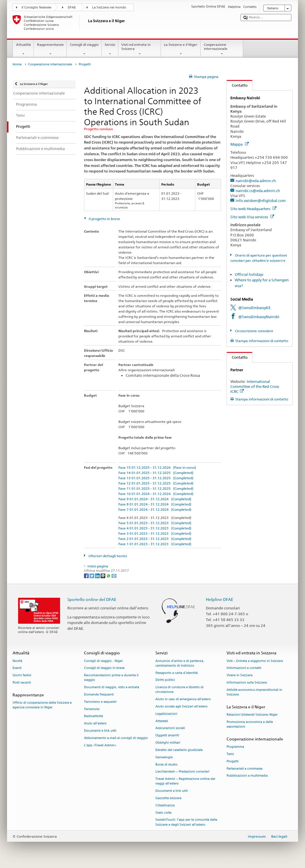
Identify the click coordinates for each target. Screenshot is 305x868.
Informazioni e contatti (244, 668)
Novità (17, 661)
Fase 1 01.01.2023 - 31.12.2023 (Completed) (155, 544)
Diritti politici (165, 680)
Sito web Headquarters (253, 209)
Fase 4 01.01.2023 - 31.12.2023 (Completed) (155, 528)
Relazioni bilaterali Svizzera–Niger (252, 715)
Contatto (237, 85)
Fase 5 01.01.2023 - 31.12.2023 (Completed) (155, 523)
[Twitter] (92, 575)
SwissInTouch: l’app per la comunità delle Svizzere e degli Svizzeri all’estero (186, 822)
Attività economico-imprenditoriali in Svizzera (254, 692)
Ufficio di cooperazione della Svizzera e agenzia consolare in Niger (42, 705)
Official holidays (249, 274)
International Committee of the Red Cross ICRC (255, 386)
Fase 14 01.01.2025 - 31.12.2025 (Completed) (156, 473)
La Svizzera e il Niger (181, 49)
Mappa (240, 144)
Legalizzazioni (166, 714)
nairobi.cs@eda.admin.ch (258, 191)
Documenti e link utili (100, 731)
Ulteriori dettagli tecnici (107, 556)
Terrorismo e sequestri (100, 702)
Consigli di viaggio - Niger (103, 661)
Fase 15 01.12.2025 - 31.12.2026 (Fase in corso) (157, 467)
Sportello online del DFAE (92, 599)
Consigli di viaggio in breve (104, 668)
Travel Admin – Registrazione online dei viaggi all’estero (185, 781)
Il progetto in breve (104, 219)
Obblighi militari (168, 743)
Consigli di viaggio (84, 49)
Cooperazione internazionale (222, 49)
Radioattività (93, 716)
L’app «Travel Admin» (100, 745)
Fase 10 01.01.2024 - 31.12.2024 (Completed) (156, 494)
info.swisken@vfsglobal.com (261, 201)
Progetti (233, 761)
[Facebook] (87, 575)
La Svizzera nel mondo (109, 7)
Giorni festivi (22, 676)
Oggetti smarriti (167, 736)
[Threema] (103, 575)
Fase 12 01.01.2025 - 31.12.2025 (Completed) (156, 483)
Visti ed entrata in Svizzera (140, 49)
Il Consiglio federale (36, 7)
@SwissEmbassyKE (254, 308)
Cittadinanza (165, 805)
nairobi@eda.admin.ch (256, 181)
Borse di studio (166, 765)
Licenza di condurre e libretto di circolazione (179, 690)
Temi (230, 754)
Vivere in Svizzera (240, 676)
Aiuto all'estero (95, 724)
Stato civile (163, 813)
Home (17, 64)
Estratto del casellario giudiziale (179, 750)
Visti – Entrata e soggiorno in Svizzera (255, 661)
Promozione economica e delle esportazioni (250, 724)
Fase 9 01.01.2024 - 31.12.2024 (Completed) (155, 499)
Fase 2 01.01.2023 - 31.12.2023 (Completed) (155, 539)
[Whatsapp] (109, 575)
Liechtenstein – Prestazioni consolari (182, 772)
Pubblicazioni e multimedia (247, 776)
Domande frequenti (99, 694)
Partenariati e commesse (244, 769)
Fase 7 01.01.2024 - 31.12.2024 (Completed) (155, 509)
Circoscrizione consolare (254, 331)
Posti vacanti (22, 683)
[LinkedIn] (98, 575)
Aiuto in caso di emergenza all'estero (183, 699)
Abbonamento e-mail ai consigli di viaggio (116, 738)
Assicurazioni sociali (170, 728)
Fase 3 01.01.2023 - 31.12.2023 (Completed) (155, 533)
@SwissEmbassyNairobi (259, 317)
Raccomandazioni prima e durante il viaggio (111, 678)
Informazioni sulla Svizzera (247, 683)
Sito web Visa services (252, 217)
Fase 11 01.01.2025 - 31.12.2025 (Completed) (156, 488)
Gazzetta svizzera (168, 798)
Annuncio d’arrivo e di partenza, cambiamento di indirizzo (180, 663)
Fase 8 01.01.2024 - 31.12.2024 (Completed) (155, 504)
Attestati (162, 721)
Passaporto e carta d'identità (177, 673)
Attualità (23, 49)
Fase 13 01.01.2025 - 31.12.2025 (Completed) (156, 478)
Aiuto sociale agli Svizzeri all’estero (182, 706)
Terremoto (92, 709)
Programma (235, 747)
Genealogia (164, 757)
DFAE (72, 7)
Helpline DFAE (220, 599)
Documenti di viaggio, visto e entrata (112, 687)
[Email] (114, 575)
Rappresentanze (50, 49)
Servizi (110, 49)
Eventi (17, 668)
